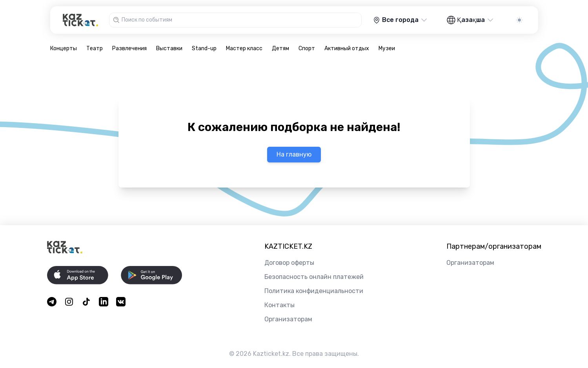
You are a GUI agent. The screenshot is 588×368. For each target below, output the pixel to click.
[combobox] (240, 20)
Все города (400, 20)
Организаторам (288, 319)
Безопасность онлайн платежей (314, 277)
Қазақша (471, 20)
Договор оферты (289, 263)
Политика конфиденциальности (314, 291)
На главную (294, 154)
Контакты (279, 305)
